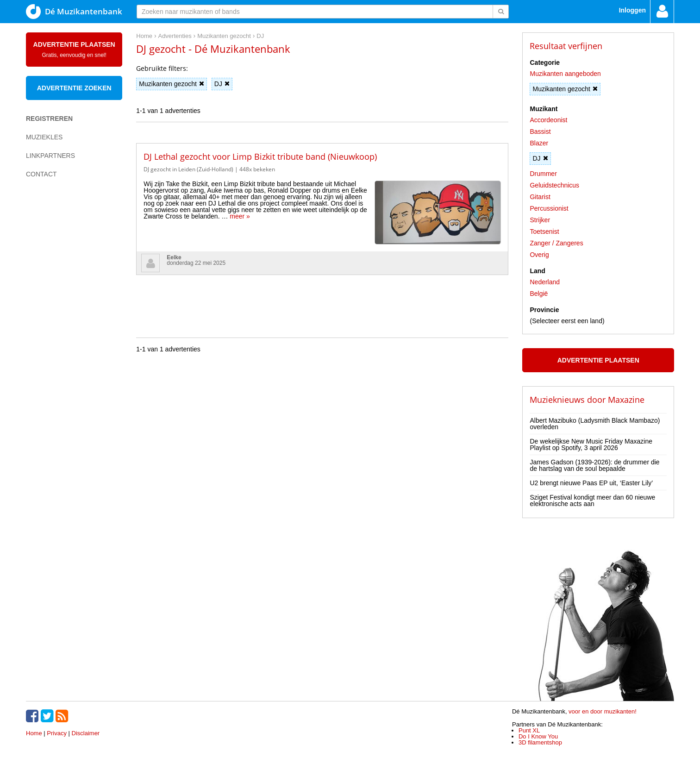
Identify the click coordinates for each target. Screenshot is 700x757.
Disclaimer (86, 733)
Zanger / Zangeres (556, 243)
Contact (41, 174)
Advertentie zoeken (74, 88)
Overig (539, 255)
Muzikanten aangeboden (565, 74)
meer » (240, 216)
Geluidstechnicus (554, 185)
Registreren (49, 119)
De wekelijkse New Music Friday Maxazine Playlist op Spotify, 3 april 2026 (591, 444)
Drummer (543, 174)
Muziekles (44, 137)
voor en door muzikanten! (603, 711)
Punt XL (529, 730)
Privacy (57, 733)
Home (34, 733)
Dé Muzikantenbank (74, 12)
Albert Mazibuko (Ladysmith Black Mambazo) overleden (595, 424)
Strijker (540, 220)
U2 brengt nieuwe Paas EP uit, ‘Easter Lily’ (591, 483)
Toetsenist (544, 231)
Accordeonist (548, 120)
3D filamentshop (540, 742)
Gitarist (540, 197)
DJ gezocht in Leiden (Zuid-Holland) (188, 169)
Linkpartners (50, 156)
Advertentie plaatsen (74, 50)
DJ (222, 84)
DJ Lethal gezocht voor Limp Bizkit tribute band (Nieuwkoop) (260, 156)
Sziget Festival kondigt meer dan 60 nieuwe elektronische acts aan (592, 500)
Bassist (540, 131)
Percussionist (549, 208)
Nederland (545, 282)
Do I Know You (538, 736)
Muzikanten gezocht (172, 84)
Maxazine (626, 400)
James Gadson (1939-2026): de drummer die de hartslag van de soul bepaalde (594, 465)
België (539, 294)
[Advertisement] (63, 345)
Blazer (539, 143)
